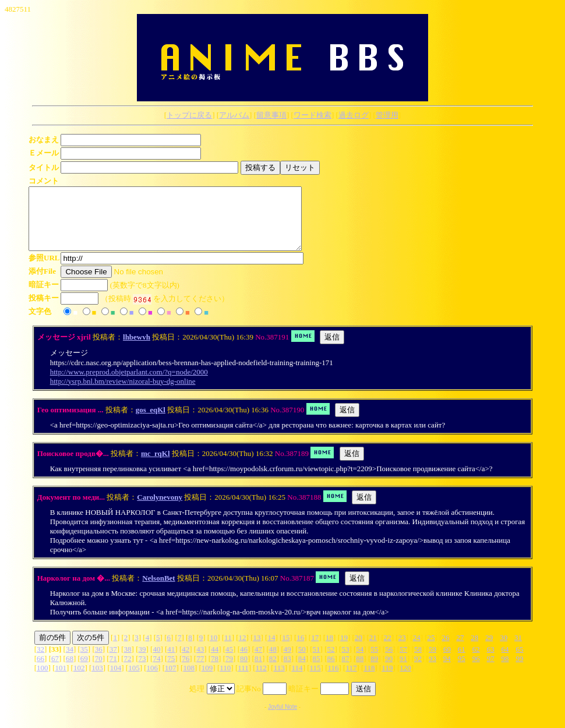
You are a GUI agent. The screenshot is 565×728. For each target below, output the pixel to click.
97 (491, 671)
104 (116, 680)
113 (279, 680)
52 (331, 661)
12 (243, 650)
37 (113, 661)
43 (200, 661)
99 (519, 671)
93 (432, 671)
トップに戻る (189, 115)
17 (315, 650)
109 (207, 680)
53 (345, 661)
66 (40, 671)
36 (99, 661)
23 (402, 650)
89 (374, 671)
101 (61, 680)
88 (360, 671)
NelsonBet (158, 590)
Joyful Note (282, 719)
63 (491, 661)
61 (462, 661)
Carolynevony (160, 509)
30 (504, 650)
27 (460, 650)
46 (244, 661)
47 (258, 661)
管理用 (387, 115)
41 (171, 661)
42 (186, 661)
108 (189, 680)
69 (84, 671)
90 (389, 671)
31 (518, 650)
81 (258, 671)
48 (273, 661)
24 (417, 650)
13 (257, 650)
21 (373, 650)
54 (360, 661)
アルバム (234, 115)
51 (317, 661)
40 (156, 661)
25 (431, 650)
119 (387, 680)
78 (215, 671)
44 (215, 661)
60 (447, 661)
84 (302, 671)
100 (43, 680)
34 (70, 661)
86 (331, 671)
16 (300, 650)
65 (519, 661)
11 (228, 650)
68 (70, 671)
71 (113, 671)
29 (489, 650)
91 (403, 671)
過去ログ (354, 115)
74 (156, 671)
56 (389, 661)
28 (474, 650)
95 (462, 671)
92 (418, 671)
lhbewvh (137, 349)
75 (171, 671)
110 (225, 680)
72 (128, 671)
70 (99, 671)
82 (273, 671)
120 (405, 680)
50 (302, 661)
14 (271, 650)
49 (287, 661)
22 (388, 650)
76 (186, 671)
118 (369, 680)
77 (200, 671)
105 (134, 680)
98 (505, 671)
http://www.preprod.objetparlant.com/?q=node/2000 (129, 384)
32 (40, 661)
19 (344, 650)
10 (213, 650)
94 (447, 671)
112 (261, 680)
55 (374, 661)
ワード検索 (312, 115)
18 (329, 650)
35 (84, 661)
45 (229, 661)
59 (432, 661)
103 (97, 680)
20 (359, 650)
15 (286, 650)
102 (79, 680)
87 (345, 671)
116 (333, 680)
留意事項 (271, 115)
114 (297, 680)
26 (445, 650)
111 (243, 680)
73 (142, 671)
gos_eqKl (151, 422)
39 (142, 661)
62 (476, 661)
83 (287, 671)
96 (476, 671)
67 (55, 671)
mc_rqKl (156, 466)
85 (317, 671)
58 (418, 661)
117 (351, 680)
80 (244, 671)
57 (403, 661)
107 (171, 680)
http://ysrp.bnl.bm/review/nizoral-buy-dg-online (123, 393)
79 (229, 671)
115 (315, 680)
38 (128, 661)
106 (153, 680)
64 (505, 661)
